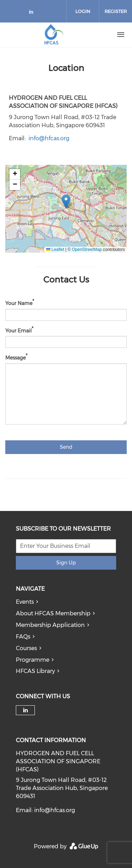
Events (25, 602)
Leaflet (55, 250)
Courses (26, 648)
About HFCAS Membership (53, 613)
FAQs (23, 637)
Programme (33, 660)
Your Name (19, 303)
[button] (66, 202)
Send (66, 447)
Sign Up (66, 563)
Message (15, 358)
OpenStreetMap (87, 250)
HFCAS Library (35, 671)
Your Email (18, 330)
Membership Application (50, 625)
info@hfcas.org (49, 138)
